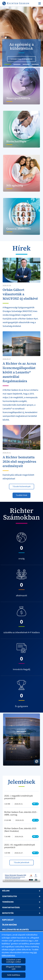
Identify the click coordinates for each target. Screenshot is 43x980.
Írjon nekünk (10, 925)
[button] (3, 37)
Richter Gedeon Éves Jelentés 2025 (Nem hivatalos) (20, 830)
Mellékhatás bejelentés (15, 930)
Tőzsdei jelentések (21, 862)
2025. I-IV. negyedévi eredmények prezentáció (20, 846)
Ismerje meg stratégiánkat (21, 59)
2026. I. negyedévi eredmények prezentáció (19, 797)
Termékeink (8, 902)
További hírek (21, 495)
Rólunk (6, 891)
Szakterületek (10, 896)
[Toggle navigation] (39, 3)
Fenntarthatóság (11, 908)
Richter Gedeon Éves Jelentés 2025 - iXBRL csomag (21, 813)
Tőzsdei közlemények (22, 486)
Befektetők (8, 913)
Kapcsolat (8, 920)
